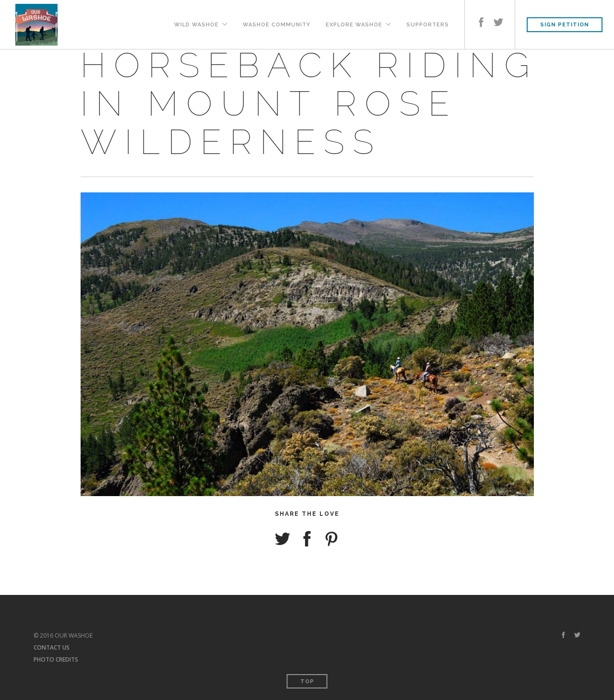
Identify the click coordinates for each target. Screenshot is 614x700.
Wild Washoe (196, 24)
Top (307, 682)
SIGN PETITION (565, 25)
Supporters (428, 24)
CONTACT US (52, 647)
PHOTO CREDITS (56, 659)
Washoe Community (277, 24)
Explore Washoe (354, 24)
